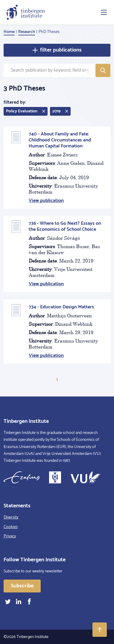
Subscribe (22, 586)
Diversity (11, 517)
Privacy (10, 536)
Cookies (11, 527)
